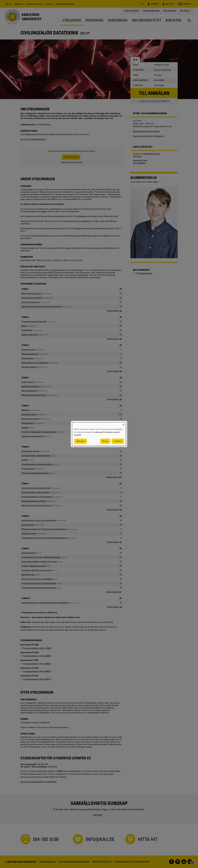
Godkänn (118, 441)
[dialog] (99, 434)
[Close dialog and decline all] (123, 424)
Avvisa (105, 441)
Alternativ (81, 441)
